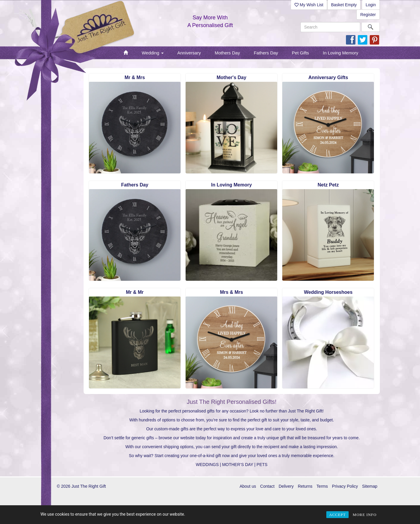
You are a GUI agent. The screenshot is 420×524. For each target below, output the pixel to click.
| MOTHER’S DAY (236, 465)
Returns (305, 486)
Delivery (286, 486)
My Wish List (309, 5)
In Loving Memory (232, 185)
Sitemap (370, 486)
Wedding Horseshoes (328, 292)
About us (248, 486)
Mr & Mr (135, 292)
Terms (322, 486)
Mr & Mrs (135, 77)
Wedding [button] (152, 53)
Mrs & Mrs (232, 292)
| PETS (261, 465)
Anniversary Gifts (328, 77)
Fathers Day (135, 185)
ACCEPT (338, 515)
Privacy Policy (345, 486)
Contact (267, 486)
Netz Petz (328, 185)
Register (368, 15)
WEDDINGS (207, 465)
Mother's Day (231, 77)
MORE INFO (365, 515)
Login (371, 5)
